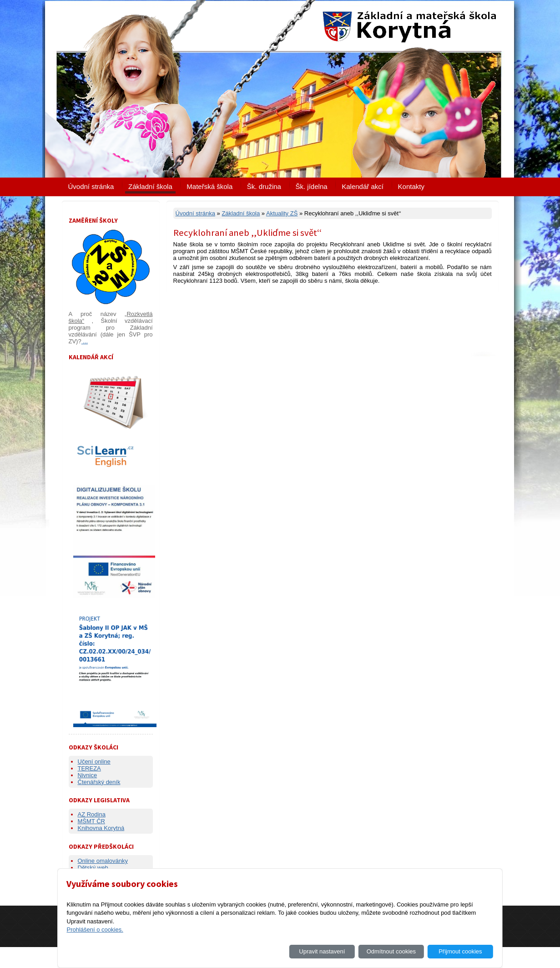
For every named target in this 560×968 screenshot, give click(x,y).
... (85, 341)
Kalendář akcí (363, 186)
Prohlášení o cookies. (95, 930)
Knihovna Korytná (101, 828)
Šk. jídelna (312, 186)
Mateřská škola (209, 186)
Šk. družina (264, 186)
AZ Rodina (92, 814)
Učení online (94, 762)
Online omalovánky (103, 861)
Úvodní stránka (91, 186)
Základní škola (150, 186)
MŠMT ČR (91, 821)
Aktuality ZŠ (282, 213)
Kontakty (411, 186)
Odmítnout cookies (391, 951)
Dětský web (93, 868)
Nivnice (88, 775)
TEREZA (89, 768)
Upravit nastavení (322, 951)
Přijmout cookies (460, 951)
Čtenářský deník (99, 782)
